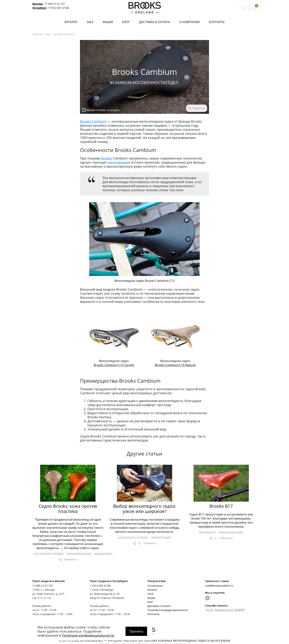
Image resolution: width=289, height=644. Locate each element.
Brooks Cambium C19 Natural (175, 365)
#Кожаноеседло (79, 554)
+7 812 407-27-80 (58, 8)
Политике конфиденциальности (88, 635)
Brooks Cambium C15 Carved (114, 365)
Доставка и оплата (155, 22)
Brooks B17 (221, 506)
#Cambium (121, 82)
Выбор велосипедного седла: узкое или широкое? (145, 509)
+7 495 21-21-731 (55, 4)
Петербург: (40, 8)
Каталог (71, 22)
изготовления (119, 162)
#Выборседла (161, 537)
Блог (126, 22)
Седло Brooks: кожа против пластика (68, 509)
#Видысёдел (103, 554)
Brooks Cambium (93, 121)
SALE (90, 22)
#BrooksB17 (208, 532)
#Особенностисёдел (155, 82)
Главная (38, 34)
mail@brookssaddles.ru (219, 586)
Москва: (38, 4)
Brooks (107, 158)
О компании (189, 22)
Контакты (217, 22)
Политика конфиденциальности (168, 610)
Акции (108, 22)
